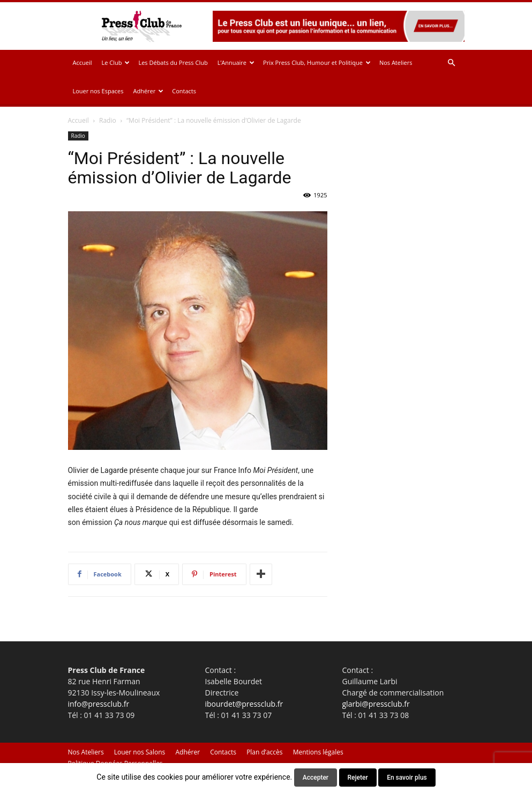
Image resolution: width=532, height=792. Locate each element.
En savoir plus (407, 778)
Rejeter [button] (358, 778)
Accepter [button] (316, 778)
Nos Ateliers (396, 62)
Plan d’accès (264, 752)
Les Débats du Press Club (173, 62)
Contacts (184, 91)
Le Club (115, 62)
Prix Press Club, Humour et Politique (317, 62)
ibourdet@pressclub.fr (244, 704)
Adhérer (148, 91)
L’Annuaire (236, 62)
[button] (452, 63)
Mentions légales (318, 752)
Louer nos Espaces (98, 91)
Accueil (83, 62)
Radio (108, 120)
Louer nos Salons (140, 752)
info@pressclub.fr (99, 704)
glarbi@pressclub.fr (376, 704)
